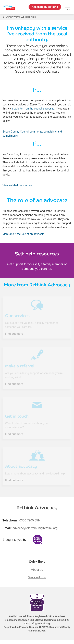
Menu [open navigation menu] (68, 7)
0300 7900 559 (30, 520)
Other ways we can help (21, 17)
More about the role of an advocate (23, 234)
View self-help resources (17, 185)
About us (37, 570)
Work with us (37, 577)
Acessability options (45, 7)
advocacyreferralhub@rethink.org (35, 528)
